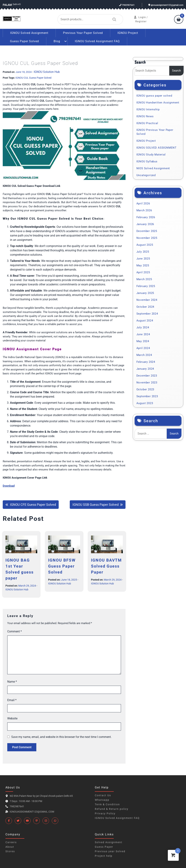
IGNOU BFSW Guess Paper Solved (62, 566)
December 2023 (147, 376)
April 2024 (143, 348)
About (10, 847)
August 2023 (145, 403)
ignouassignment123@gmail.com (166, 5)
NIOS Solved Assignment (153, 168)
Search (113, 19)
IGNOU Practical (147, 123)
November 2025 (147, 238)
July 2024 (143, 327)
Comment (15, 631)
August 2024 (145, 321)
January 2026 (145, 224)
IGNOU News (145, 116)
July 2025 (143, 252)
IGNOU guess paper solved (154, 96)
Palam (7, 5)
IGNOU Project (128, 33)
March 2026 (144, 210)
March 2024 (144, 355)
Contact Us (103, 795)
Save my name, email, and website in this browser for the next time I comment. (61, 737)
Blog (57, 41)
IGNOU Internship (148, 109)
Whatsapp (102, 800)
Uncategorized (146, 175)
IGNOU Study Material (151, 155)
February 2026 (146, 217)
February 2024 (146, 362)
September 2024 (147, 314)
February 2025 (146, 286)
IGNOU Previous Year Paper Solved (155, 132)
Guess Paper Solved (24, 41)
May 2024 (143, 341)
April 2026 (143, 203)
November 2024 (147, 300)
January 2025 (145, 293)
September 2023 (147, 396)
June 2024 (143, 334)
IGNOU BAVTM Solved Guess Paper (106, 566)
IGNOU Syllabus (147, 161)
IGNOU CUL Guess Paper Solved (33, 78)
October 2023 (145, 389)
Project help (104, 856)
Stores (10, 851)
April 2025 (143, 272)
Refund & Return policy (112, 809)
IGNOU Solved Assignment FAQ (97, 41)
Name (12, 682)
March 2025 (144, 279)
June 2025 (143, 259)
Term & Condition (107, 804)
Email (12, 700)
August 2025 (145, 245)
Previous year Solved (110, 851)
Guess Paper (104, 847)
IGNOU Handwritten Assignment (158, 103)
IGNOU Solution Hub (47, 72)
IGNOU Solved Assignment (29, 33)
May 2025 (143, 265)
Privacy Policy (105, 813)
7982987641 (127, 5)
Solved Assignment (109, 842)
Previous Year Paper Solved (83, 33)
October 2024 (145, 307)
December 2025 (147, 231)
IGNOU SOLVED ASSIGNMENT (156, 148)
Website (12, 718)
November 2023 (147, 383)
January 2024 (145, 369)
